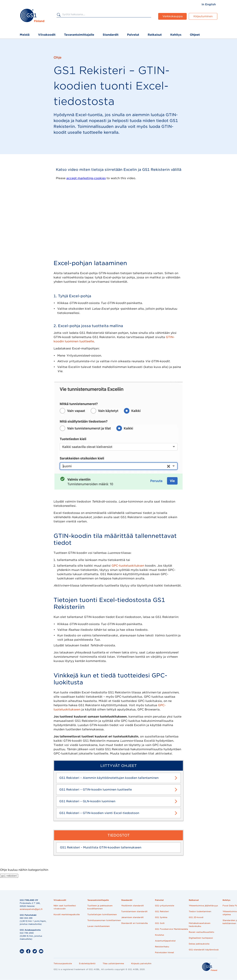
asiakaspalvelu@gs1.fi (31, 909)
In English (209, 4)
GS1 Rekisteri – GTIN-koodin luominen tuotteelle (96, 790)
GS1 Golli (160, 923)
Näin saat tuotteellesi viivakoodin (65, 907)
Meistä (25, 35)
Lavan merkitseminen (98, 926)
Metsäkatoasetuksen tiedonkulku (200, 925)
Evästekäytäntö (87, 963)
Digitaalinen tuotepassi (201, 938)
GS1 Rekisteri (162, 911)
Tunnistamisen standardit (134, 911)
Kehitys (176, 35)
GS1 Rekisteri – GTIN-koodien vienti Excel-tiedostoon (99, 813)
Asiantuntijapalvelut (165, 941)
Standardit (111, 35)
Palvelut (133, 35)
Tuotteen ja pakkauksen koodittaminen (100, 907)
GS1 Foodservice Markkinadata (171, 929)
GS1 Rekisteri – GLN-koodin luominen (87, 801)
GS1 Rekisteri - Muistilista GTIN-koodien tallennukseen (101, 847)
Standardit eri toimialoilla (134, 923)
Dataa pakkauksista (199, 944)
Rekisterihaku (162, 947)
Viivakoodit (47, 35)
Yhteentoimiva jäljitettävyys (203, 906)
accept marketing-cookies (86, 178)
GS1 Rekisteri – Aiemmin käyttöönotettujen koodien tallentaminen (109, 778)
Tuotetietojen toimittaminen (102, 914)
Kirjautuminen (203, 16)
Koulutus (160, 935)
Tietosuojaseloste (63, 963)
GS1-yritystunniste (165, 906)
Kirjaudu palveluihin (141, 963)
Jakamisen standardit (132, 917)
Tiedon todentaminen (200, 911)
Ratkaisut (155, 35)
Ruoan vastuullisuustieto (202, 932)
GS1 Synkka (161, 917)
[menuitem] (209, 4)
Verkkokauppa (173, 16)
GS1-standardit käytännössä (204, 950)
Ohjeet (195, 35)
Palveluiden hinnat (164, 952)
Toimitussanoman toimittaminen (104, 920)
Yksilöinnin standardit (132, 906)
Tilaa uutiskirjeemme (113, 963)
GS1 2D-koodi (196, 917)
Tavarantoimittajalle (79, 35)
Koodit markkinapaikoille (67, 914)
